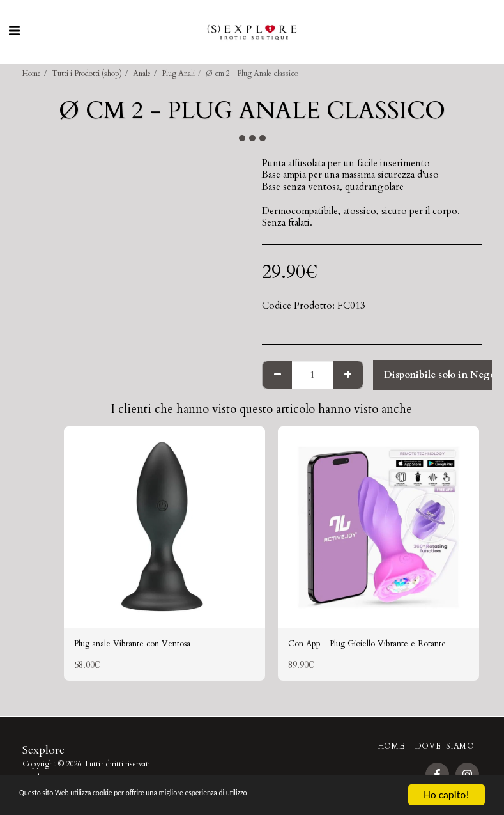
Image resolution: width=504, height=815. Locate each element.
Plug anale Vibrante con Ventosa (141, 645)
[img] (164, 527)
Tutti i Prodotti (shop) (87, 74)
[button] (14, 31)
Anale (142, 74)
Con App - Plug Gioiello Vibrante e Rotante (362, 652)
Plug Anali (178, 74)
